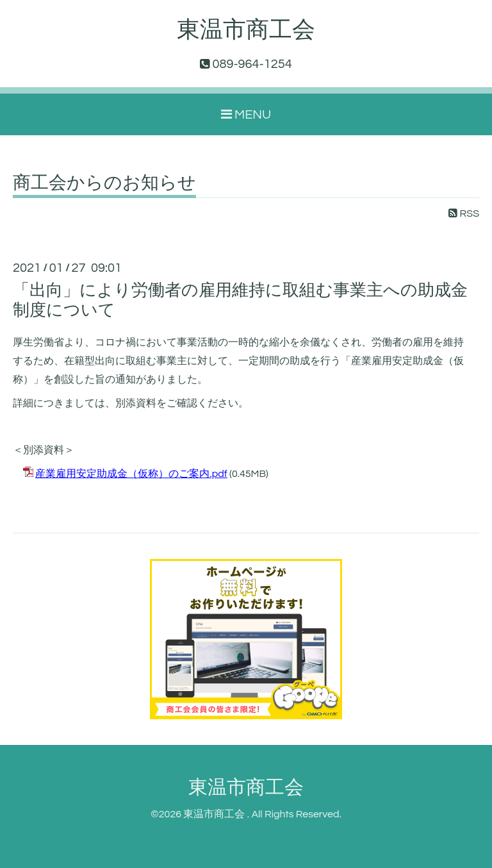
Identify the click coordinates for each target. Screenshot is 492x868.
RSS (464, 213)
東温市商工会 (246, 30)
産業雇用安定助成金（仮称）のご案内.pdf (131, 474)
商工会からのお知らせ (104, 183)
